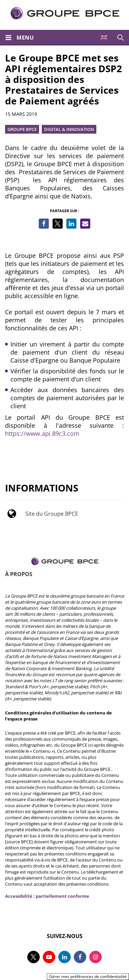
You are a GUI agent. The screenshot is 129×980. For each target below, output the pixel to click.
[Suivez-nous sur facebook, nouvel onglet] (80, 957)
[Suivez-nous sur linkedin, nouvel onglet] (64, 957)
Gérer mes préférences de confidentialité (88, 976)
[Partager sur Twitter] (58, 224)
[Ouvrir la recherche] (121, 37)
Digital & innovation (69, 129)
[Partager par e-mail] (85, 224)
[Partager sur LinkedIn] (71, 224)
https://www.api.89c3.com (42, 433)
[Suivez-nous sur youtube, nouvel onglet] (49, 957)
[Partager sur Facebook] (44, 224)
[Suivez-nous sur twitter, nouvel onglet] (34, 957)
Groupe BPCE (22, 129)
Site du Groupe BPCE (52, 514)
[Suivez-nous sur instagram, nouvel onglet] (95, 957)
